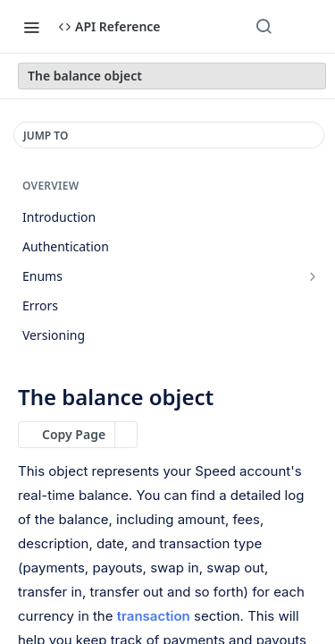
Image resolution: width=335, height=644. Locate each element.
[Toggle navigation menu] (31, 27)
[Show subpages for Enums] (313, 276)
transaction (154, 616)
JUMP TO (46, 136)
